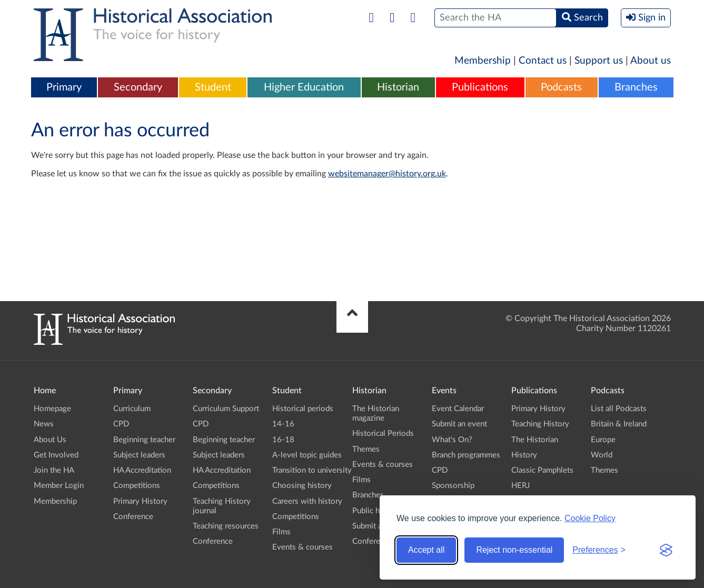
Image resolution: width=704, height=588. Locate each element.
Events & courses (303, 547)
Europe (603, 440)
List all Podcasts (619, 409)
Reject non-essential (514, 550)
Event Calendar (458, 409)
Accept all (426, 550)
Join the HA (54, 470)
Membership (483, 61)
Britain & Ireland (619, 424)
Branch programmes (466, 455)
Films (281, 532)
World (602, 455)
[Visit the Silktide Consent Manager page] (666, 550)
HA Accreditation (142, 470)
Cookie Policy (590, 518)
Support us (599, 61)
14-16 (283, 424)
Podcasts (561, 87)
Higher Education (304, 87)
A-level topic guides (307, 455)
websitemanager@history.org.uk (387, 174)
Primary (64, 87)
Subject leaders (139, 455)
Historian (398, 87)
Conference (133, 517)
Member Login (59, 486)
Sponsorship (453, 486)
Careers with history (307, 501)
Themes (366, 449)
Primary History (140, 501)
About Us (50, 440)
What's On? (452, 440)
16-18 (283, 440)
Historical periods (303, 409)
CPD (121, 424)
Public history (376, 511)
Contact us (543, 61)
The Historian (535, 440)
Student (213, 87)
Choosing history (302, 486)
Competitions (137, 486)
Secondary (138, 87)
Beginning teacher (144, 440)
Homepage (52, 409)
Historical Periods (383, 433)
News (44, 424)
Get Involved (56, 455)
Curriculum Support (226, 409)
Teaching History (540, 424)
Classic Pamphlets (542, 470)
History (524, 455)
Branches (636, 87)
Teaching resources (226, 526)
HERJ (520, 486)
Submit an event (459, 424)
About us (651, 61)
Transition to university (312, 470)
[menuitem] (64, 88)
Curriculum (132, 409)
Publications (480, 87)
